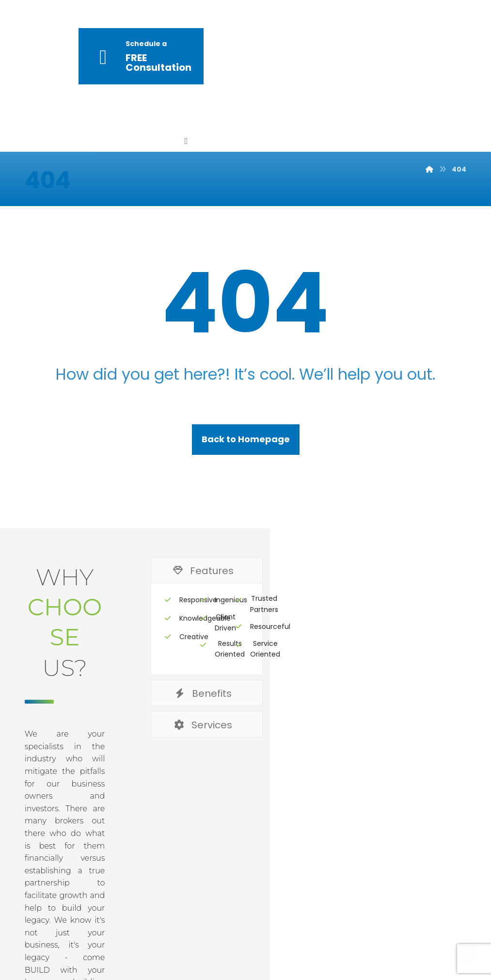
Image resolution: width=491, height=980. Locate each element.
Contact (438, 868)
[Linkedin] (424, 947)
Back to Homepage (246, 405)
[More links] (286, 57)
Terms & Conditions (354, 868)
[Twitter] (396, 947)
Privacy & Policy (253, 868)
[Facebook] (368, 947)
